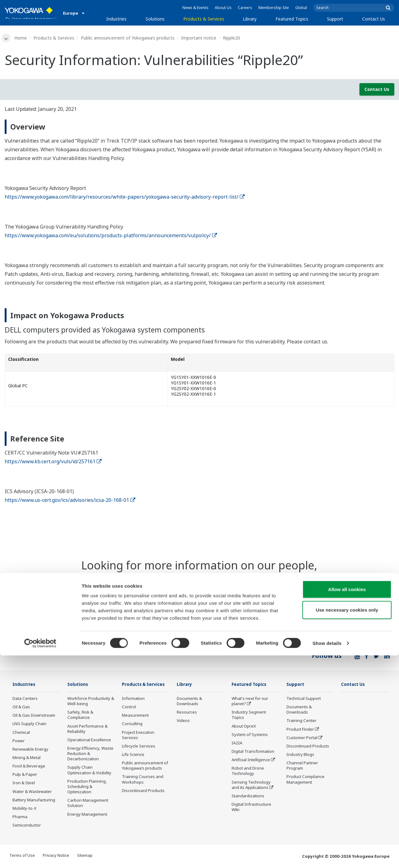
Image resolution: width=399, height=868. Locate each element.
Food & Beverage (29, 767)
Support (335, 19)
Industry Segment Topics (249, 716)
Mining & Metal (26, 758)
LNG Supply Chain (29, 724)
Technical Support (304, 699)
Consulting (132, 734)
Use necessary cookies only (347, 822)
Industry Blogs (300, 755)
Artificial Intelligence (251, 761)
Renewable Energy (30, 750)
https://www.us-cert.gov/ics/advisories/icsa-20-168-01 (70, 501)
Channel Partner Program (302, 766)
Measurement (135, 725)
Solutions (155, 19)
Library (250, 19)
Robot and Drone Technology (248, 772)
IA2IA (237, 744)
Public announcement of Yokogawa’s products (129, 38)
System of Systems (250, 735)
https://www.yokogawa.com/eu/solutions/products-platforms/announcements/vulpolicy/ (111, 236)
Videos (183, 721)
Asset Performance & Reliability (87, 729)
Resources (187, 713)
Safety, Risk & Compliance (80, 716)
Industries (116, 19)
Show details (327, 856)
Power (19, 742)
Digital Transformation (253, 752)
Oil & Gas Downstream (34, 716)
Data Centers (25, 699)
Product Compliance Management (305, 780)
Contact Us (374, 19)
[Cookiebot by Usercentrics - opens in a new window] (40, 856)
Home (22, 38)
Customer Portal (302, 738)
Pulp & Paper (25, 775)
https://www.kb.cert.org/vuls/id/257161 (53, 462)
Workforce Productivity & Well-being (91, 702)
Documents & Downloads (189, 702)
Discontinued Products (308, 747)
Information (133, 708)
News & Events (195, 8)
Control (129, 717)
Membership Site (274, 8)
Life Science (133, 764)
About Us (223, 8)
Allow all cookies (347, 802)
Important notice (200, 38)
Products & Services (204, 19)
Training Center (301, 721)
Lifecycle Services (139, 756)
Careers (245, 8)
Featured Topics (292, 19)
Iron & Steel (24, 784)
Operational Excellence (89, 741)
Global (301, 8)
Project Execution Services (138, 745)
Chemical (21, 733)
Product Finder (300, 730)
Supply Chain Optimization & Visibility (89, 771)
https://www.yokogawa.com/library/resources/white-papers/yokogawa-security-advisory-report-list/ (125, 197)
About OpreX (244, 727)
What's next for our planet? (250, 702)
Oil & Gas (21, 708)
